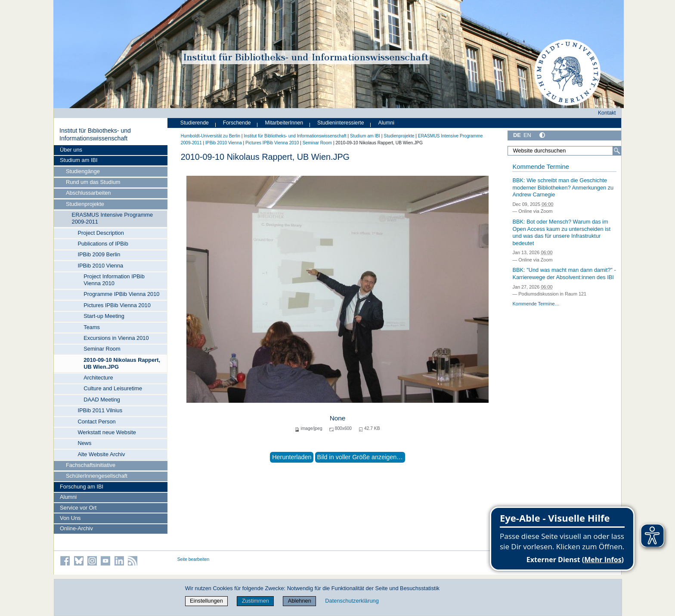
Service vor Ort (78, 508)
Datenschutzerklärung (352, 601)
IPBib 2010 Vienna (100, 266)
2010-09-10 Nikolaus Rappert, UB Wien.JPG (122, 363)
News (84, 443)
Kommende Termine (540, 167)
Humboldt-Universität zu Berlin (211, 136)
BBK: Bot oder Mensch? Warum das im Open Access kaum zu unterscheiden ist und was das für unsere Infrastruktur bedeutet (561, 232)
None (338, 418)
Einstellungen (206, 601)
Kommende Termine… (536, 304)
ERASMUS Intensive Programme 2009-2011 (112, 218)
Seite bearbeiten (194, 559)
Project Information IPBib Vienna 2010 (114, 280)
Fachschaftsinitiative (91, 465)
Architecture (98, 378)
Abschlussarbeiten (88, 193)
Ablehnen (300, 601)
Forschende (237, 123)
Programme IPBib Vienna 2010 (121, 294)
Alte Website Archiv (101, 454)
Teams (92, 327)
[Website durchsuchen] (564, 151)
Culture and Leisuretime (113, 388)
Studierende (195, 123)
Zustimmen (255, 601)
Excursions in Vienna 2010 (116, 338)
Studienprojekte (85, 204)
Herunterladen (292, 457)
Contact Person (96, 422)
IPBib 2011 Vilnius (100, 410)
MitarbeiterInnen (284, 123)
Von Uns (70, 518)
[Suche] (617, 151)
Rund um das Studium (93, 182)
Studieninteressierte (341, 123)
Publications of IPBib (103, 244)
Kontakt (607, 113)
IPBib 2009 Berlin (99, 254)
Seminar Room (102, 349)
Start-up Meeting (104, 316)
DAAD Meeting (102, 400)
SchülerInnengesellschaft (97, 476)
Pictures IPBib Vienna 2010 (117, 305)
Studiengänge (83, 171)
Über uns (71, 150)
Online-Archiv (76, 528)
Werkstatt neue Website (107, 432)
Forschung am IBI (82, 487)
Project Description (101, 233)
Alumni (68, 497)
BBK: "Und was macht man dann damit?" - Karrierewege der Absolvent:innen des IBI (564, 274)
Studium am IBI (79, 160)
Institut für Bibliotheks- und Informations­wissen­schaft (95, 134)
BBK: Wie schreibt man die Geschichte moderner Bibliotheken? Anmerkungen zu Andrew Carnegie (563, 187)
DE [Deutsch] (517, 135)
